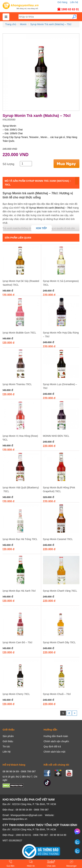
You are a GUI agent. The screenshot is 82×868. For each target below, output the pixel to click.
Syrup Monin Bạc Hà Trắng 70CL (20, 539)
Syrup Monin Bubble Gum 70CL (19, 333)
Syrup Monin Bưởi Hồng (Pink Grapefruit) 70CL (59, 489)
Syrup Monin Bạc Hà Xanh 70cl (19, 591)
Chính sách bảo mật (55, 752)
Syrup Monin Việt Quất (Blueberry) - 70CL (20, 489)
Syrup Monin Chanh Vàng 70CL (60, 591)
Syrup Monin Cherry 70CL (16, 694)
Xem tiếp (41, 228)
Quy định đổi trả (52, 747)
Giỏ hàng (62, 2)
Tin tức (6, 747)
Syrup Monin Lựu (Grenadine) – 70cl (60, 386)
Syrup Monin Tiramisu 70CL (17, 384)
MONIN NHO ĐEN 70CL (56, 436)
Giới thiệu (8, 741)
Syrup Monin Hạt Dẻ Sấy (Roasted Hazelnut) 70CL (20, 283)
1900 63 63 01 (23, 835)
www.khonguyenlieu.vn (15, 819)
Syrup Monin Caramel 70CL (58, 539)
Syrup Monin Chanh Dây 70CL (59, 642)
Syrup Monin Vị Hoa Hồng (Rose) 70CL (20, 438)
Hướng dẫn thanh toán (56, 736)
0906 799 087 (41, 835)
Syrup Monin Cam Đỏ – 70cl (17, 642)
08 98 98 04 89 (58, 835)
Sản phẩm (8, 736)
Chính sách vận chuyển (56, 741)
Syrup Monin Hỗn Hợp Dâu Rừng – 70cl (61, 335)
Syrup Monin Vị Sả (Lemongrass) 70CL (61, 283)
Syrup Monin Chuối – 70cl (57, 694)
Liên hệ (74, 2)
